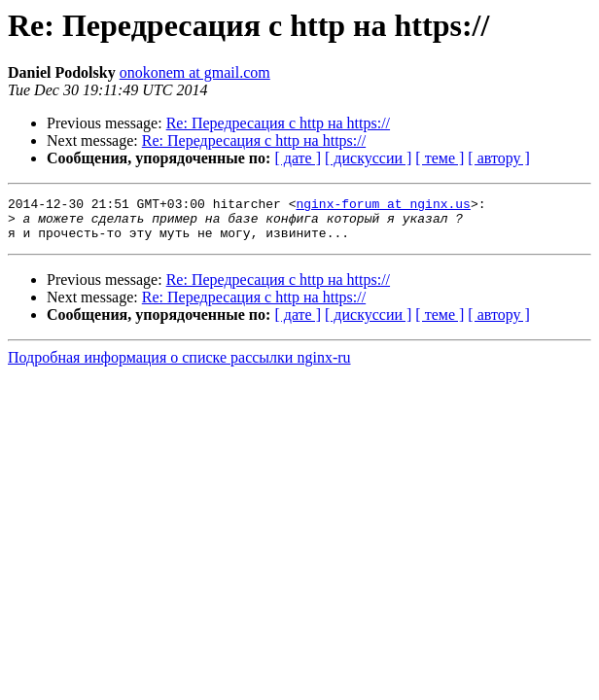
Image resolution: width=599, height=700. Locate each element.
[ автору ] (498, 158)
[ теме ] (440, 158)
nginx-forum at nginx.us (383, 206)
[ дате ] (298, 158)
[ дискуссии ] (368, 158)
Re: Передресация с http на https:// (278, 123)
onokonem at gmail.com (195, 72)
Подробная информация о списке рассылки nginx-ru (179, 366)
